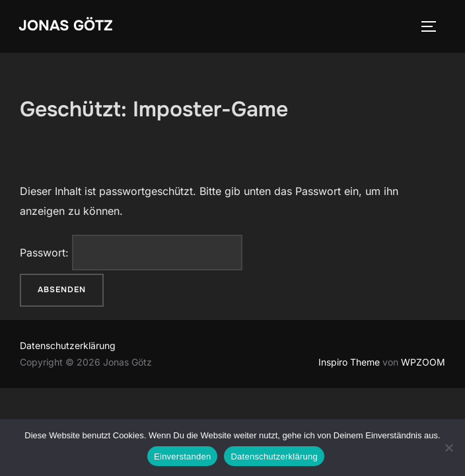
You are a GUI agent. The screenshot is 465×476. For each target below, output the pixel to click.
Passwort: (131, 253)
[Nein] (448, 448)
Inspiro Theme (349, 362)
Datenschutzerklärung (68, 345)
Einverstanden (182, 456)
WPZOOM (423, 362)
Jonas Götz (66, 26)
